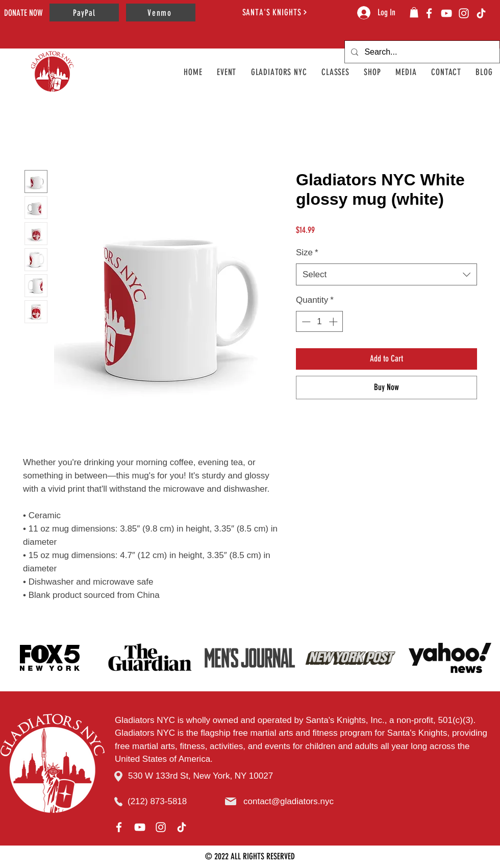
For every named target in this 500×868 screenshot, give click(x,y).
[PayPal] (84, 13)
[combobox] (386, 275)
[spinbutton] (320, 322)
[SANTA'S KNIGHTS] (275, 12)
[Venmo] (161, 13)
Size (307, 252)
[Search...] (421, 52)
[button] (414, 12)
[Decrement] (305, 322)
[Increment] (334, 322)
